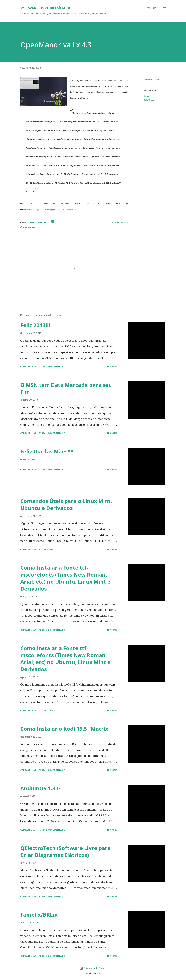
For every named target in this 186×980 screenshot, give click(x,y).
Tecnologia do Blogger (93, 968)
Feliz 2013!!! (35, 325)
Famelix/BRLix (39, 915)
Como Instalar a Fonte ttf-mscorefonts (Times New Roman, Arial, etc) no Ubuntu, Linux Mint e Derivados (65, 578)
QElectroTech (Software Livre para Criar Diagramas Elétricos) (66, 852)
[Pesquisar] (151, 8)
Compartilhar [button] (152, 79)
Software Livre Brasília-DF (45, 8)
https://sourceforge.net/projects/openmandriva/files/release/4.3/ (50, 210)
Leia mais (112, 367)
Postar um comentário (52, 367)
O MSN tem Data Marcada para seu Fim (66, 388)
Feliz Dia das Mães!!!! (47, 451)
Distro (147, 96)
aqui (87, 204)
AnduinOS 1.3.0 (40, 788)
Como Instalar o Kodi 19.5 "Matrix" (66, 729)
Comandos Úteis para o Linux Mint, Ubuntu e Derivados (66, 505)
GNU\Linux (149, 100)
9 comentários (47, 549)
